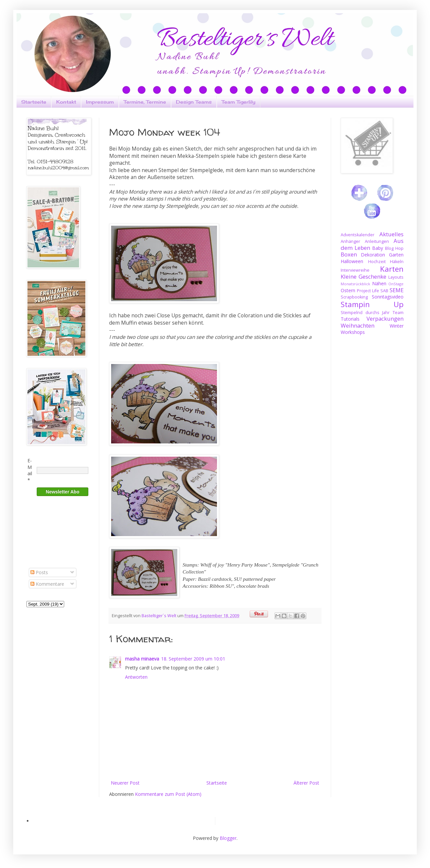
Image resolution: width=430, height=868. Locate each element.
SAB (384, 291)
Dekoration (373, 255)
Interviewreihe (355, 270)
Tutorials (350, 319)
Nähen (379, 283)
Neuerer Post (125, 783)
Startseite (34, 102)
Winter (397, 326)
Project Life (368, 291)
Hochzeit (377, 262)
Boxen (349, 254)
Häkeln (397, 262)
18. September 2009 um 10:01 (193, 659)
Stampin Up (372, 304)
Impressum (100, 102)
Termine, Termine (145, 102)
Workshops (353, 332)
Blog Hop (394, 248)
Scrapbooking (354, 297)
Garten (396, 255)
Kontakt (66, 102)
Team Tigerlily (238, 102)
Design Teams (194, 102)
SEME (397, 290)
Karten (392, 269)
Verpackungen (385, 319)
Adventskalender (358, 235)
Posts (39, 572)
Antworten (136, 677)
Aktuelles (391, 234)
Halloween (352, 261)
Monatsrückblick (355, 284)
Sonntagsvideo (388, 297)
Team (398, 313)
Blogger (228, 838)
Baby (378, 248)
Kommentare (47, 584)
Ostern (348, 290)
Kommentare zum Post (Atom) (168, 794)
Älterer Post (306, 783)
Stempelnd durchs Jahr (365, 313)
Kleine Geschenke (364, 276)
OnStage (396, 284)
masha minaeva (142, 659)
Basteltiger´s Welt (159, 616)
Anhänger (350, 241)
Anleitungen (377, 241)
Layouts (396, 277)
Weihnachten (358, 325)
